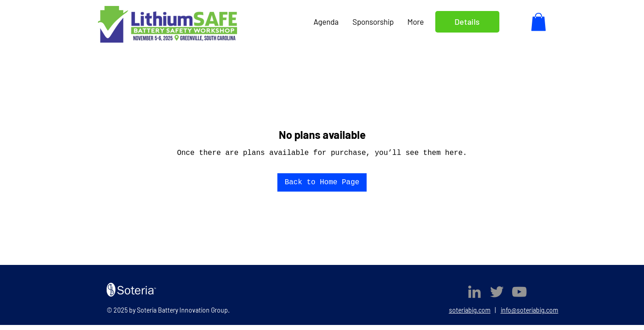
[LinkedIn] (474, 292)
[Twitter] (497, 292)
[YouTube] (519, 292)
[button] (538, 22)
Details (467, 22)
